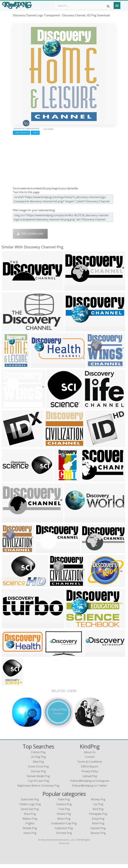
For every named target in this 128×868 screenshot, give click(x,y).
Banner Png (98, 837)
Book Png (98, 827)
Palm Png (64, 803)
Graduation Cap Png (64, 827)
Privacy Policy (90, 775)
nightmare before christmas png (38, 790)
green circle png (38, 770)
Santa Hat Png (30, 813)
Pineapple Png (98, 818)
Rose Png (30, 818)
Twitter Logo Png (30, 808)
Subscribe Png (30, 803)
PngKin (30, 827)
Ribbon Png (30, 822)
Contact (90, 761)
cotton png (38, 756)
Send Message (21, 133)
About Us (90, 756)
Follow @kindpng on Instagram (90, 785)
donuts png (38, 775)
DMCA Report (90, 770)
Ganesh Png (98, 832)
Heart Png (30, 837)
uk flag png (38, 761)
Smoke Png (64, 818)
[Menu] (117, 5)
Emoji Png (98, 822)
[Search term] (83, 6)
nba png (38, 766)
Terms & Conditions (90, 766)
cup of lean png (38, 785)
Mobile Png (30, 832)
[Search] (108, 6)
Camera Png (64, 808)
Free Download (30, 234)
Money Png (98, 803)
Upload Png (90, 780)
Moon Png (64, 822)
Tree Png (64, 813)
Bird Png (98, 813)
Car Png (98, 808)
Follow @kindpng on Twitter (90, 790)
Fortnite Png (64, 837)
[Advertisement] (64, 160)
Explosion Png (64, 832)
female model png (38, 780)
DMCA (35, 133)
